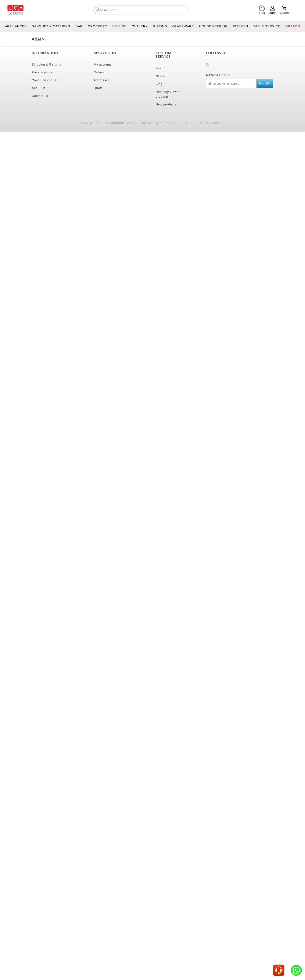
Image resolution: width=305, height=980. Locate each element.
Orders (99, 72)
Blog (159, 84)
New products (166, 104)
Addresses (102, 80)
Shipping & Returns (46, 64)
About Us (39, 88)
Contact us (40, 96)
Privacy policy (42, 72)
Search (161, 68)
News (160, 76)
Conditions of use (45, 80)
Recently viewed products (168, 94)
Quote (98, 88)
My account (103, 64)
